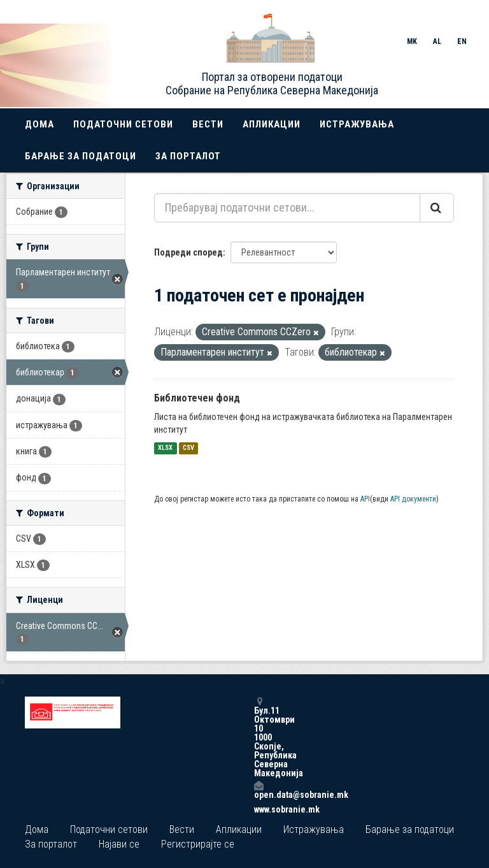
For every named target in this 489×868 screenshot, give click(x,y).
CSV (188, 448)
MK (412, 41)
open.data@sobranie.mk (259, 790)
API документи (413, 499)
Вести (208, 124)
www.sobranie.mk (259, 809)
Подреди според (188, 252)
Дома (39, 124)
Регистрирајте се (198, 844)
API (365, 499)
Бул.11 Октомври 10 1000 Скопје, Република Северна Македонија (259, 737)
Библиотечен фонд (197, 398)
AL (437, 41)
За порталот (188, 156)
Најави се (119, 844)
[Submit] (437, 208)
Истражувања (357, 124)
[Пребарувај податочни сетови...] (287, 208)
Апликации (272, 124)
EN (462, 41)
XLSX (165, 448)
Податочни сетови (123, 124)
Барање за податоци (81, 156)
